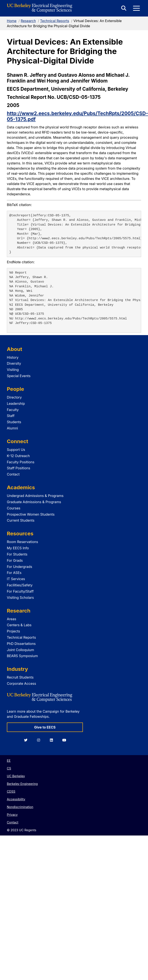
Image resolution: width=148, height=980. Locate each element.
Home (12, 21)
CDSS (11, 791)
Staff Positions (19, 468)
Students (14, 422)
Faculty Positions (21, 462)
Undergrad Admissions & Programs (35, 496)
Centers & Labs (19, 625)
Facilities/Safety (20, 585)
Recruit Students (20, 677)
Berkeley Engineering (22, 784)
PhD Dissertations (21, 644)
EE (9, 761)
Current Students (21, 520)
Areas (12, 619)
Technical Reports (55, 21)
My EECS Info (18, 548)
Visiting (13, 370)
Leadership (16, 403)
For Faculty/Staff (20, 591)
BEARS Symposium (22, 656)
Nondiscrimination (20, 807)
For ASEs (14, 573)
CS (9, 768)
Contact (13, 474)
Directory (14, 397)
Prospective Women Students (31, 514)
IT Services (16, 579)
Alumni (12, 428)
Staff (11, 416)
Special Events (19, 376)
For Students (17, 554)
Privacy (12, 815)
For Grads (15, 560)
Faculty (13, 410)
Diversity (14, 363)
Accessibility (16, 799)
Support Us (16, 450)
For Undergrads (19, 567)
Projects (13, 631)
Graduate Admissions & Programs (34, 502)
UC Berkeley (16, 776)
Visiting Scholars (20, 598)
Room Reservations (22, 542)
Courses (14, 508)
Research (28, 21)
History (13, 357)
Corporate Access (21, 683)
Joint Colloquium (20, 650)
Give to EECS (45, 727)
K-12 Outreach (18, 456)
